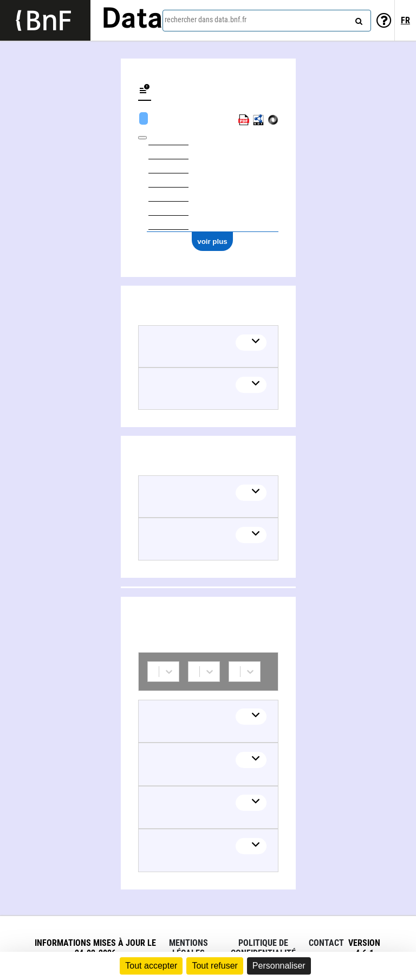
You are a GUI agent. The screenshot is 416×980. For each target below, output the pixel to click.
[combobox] (267, 21)
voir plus (212, 241)
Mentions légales (188, 948)
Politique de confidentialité (263, 948)
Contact (326, 943)
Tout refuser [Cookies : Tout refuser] (214, 966)
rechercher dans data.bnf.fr (206, 20)
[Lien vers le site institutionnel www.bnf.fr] (45, 20)
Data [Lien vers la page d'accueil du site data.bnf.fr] (132, 20)
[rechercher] (357, 19)
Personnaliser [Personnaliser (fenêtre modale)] (279, 966)
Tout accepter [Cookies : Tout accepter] (151, 966)
